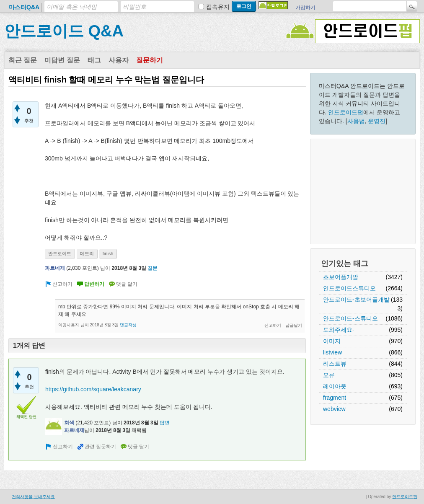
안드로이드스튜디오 (349, 288)
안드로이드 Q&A (64, 31)
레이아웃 (335, 386)
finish (108, 253)
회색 (69, 423)
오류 (329, 375)
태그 (94, 60)
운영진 (377, 121)
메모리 (87, 253)
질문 (153, 268)
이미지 (332, 341)
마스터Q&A (24, 7)
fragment (335, 398)
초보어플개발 (341, 277)
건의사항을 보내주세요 (33, 497)
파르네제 (55, 268)
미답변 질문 (62, 60)
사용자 (119, 60)
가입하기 (305, 8)
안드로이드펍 (346, 112)
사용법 (356, 121)
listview (332, 352)
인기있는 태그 (345, 264)
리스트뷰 (335, 364)
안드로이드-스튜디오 (350, 318)
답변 (165, 423)
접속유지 (218, 7)
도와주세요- (339, 330)
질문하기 (150, 60)
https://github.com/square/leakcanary (93, 389)
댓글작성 (128, 325)
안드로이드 (60, 253)
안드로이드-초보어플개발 (356, 300)
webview (334, 409)
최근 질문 (23, 60)
